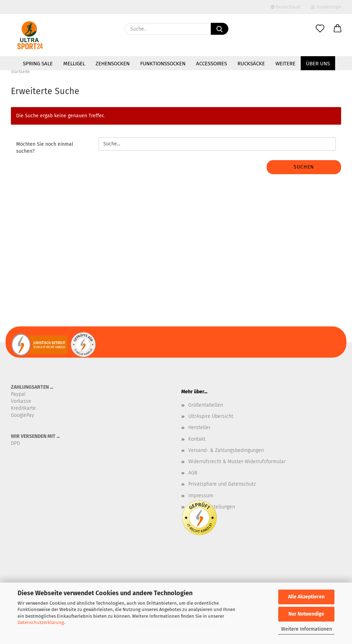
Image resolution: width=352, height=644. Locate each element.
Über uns (318, 64)
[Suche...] (220, 29)
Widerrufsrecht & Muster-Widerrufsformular (237, 462)
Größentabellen (206, 405)
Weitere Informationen (307, 629)
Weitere (285, 64)
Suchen (304, 167)
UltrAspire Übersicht (211, 416)
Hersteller (199, 428)
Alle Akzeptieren (306, 597)
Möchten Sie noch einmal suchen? (45, 148)
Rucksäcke (251, 64)
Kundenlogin (326, 7)
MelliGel (74, 64)
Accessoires (211, 64)
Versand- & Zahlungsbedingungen (226, 450)
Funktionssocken (163, 64)
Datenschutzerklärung (41, 622)
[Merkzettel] (320, 29)
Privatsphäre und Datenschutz (222, 484)
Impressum (201, 496)
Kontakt (197, 439)
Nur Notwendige (306, 614)
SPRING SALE (38, 64)
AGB (193, 473)
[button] (338, 29)
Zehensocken (113, 64)
